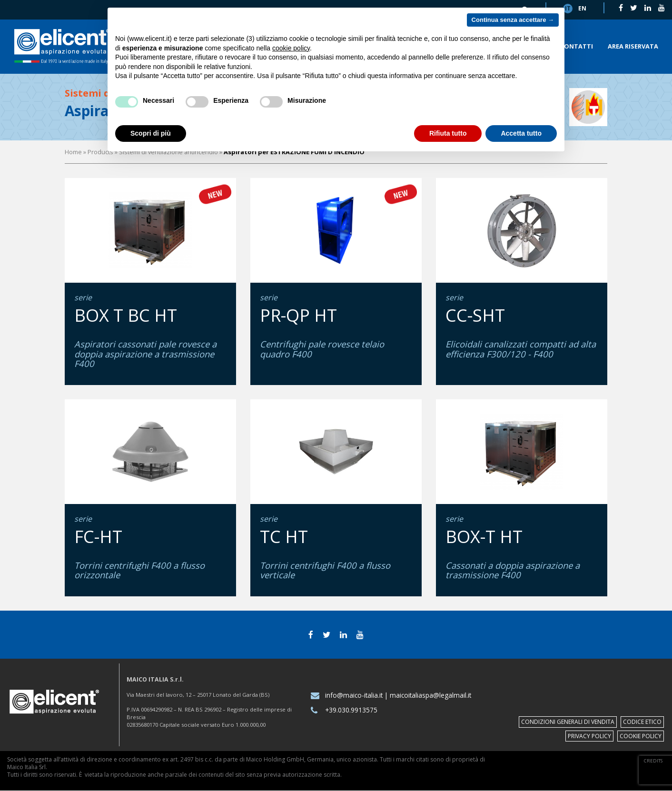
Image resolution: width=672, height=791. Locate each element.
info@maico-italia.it (354, 695)
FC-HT (98, 537)
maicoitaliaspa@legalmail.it (430, 695)
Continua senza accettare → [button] (513, 20)
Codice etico (642, 722)
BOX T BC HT (126, 315)
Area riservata (633, 46)
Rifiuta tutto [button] (448, 133)
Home (73, 152)
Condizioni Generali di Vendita (568, 722)
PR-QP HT (298, 315)
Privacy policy (589, 736)
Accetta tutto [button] (521, 133)
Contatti (577, 46)
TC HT (284, 537)
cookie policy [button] (291, 48)
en (582, 8)
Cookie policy (641, 736)
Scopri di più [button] (151, 133)
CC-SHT (475, 315)
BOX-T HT (484, 537)
